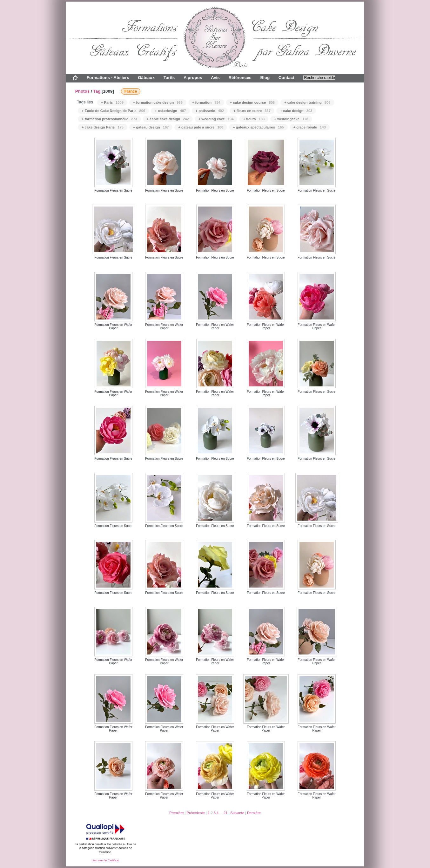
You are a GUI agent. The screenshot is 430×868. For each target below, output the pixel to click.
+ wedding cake (216, 119)
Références (240, 78)
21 (225, 813)
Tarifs (169, 78)
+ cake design (296, 111)
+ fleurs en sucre (252, 111)
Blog (265, 78)
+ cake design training (307, 102)
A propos (193, 78)
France (131, 91)
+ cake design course (252, 102)
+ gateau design (151, 127)
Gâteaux (146, 78)
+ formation (206, 102)
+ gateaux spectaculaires (258, 127)
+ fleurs (254, 119)
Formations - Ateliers (108, 78)
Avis (215, 78)
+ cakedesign (170, 111)
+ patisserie (210, 111)
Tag (97, 91)
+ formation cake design (158, 102)
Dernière (254, 813)
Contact (286, 78)
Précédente (196, 813)
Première (176, 813)
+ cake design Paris (103, 127)
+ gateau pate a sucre (201, 127)
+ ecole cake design (168, 119)
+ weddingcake (291, 119)
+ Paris (112, 102)
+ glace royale (310, 127)
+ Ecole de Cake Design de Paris (113, 111)
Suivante (237, 813)
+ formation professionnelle (109, 119)
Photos (83, 91)
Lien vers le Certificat (105, 860)
